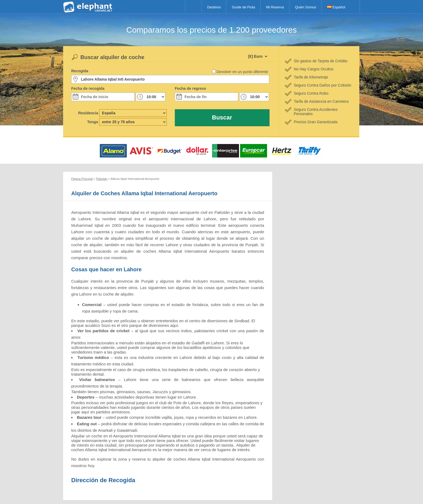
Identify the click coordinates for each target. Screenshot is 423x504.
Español (336, 7)
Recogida (80, 71)
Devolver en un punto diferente (242, 72)
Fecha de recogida (88, 88)
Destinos (214, 7)
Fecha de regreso (190, 88)
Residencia (88, 113)
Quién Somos (306, 7)
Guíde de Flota (243, 7)
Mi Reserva (275, 7)
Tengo (93, 122)
